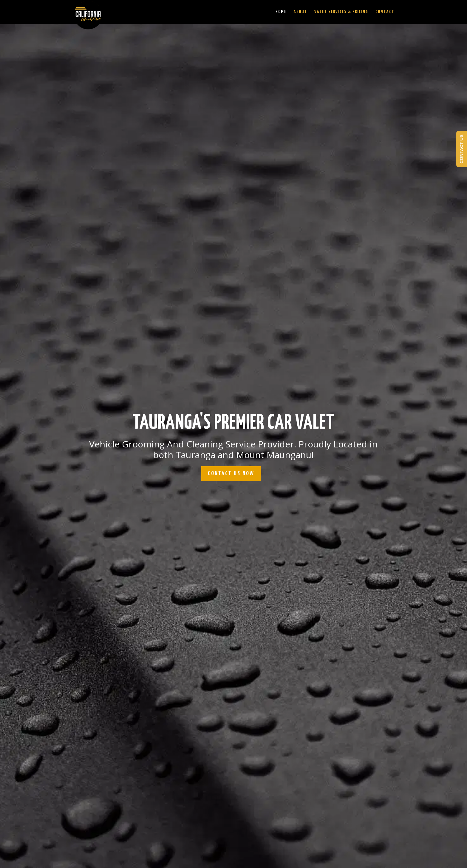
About (300, 12)
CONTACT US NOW (231, 474)
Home (281, 12)
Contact (385, 12)
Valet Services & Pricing (341, 12)
